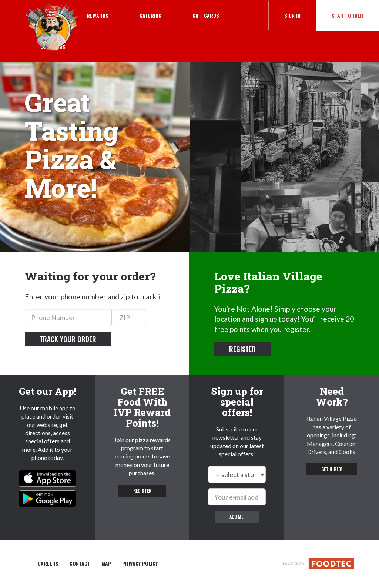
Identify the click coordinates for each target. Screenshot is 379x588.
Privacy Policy (140, 564)
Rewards (98, 15)
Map (106, 564)
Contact (80, 564)
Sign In (300, 15)
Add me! (237, 517)
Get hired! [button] (332, 469)
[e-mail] (237, 497)
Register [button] (242, 349)
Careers (48, 564)
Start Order (348, 15)
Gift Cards (206, 15)
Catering (150, 15)
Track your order (68, 339)
